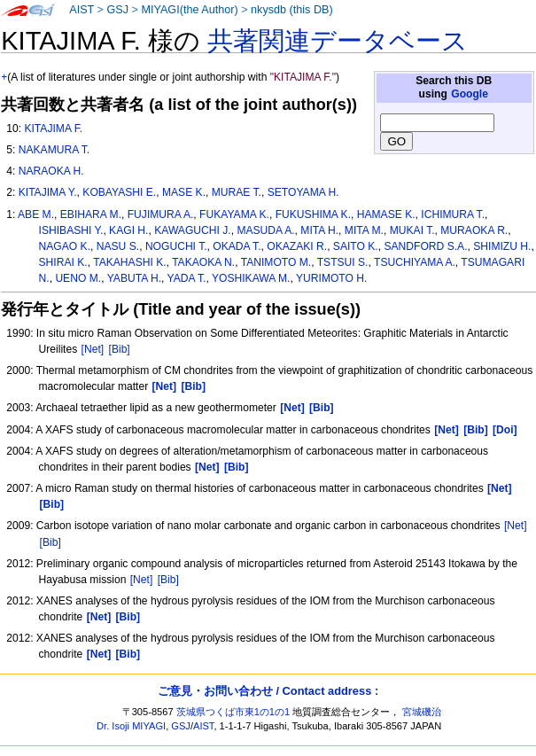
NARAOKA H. (51, 171)
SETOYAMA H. (303, 192)
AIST (82, 10)
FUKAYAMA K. (234, 214)
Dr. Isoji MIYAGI (131, 726)
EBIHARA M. (91, 214)
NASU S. (118, 246)
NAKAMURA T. (54, 150)
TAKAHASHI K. (129, 262)
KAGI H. (128, 230)
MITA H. (319, 230)
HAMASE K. (386, 214)
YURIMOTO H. (331, 278)
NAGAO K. (65, 246)
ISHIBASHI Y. (71, 230)
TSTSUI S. (343, 262)
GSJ (117, 10)
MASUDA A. (265, 230)
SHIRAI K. (63, 262)
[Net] (93, 349)
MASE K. (184, 192)
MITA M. (364, 230)
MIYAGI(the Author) (189, 10)
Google (470, 94)
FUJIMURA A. (161, 214)
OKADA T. (237, 246)
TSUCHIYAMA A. (415, 262)
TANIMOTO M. (276, 262)
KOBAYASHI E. (119, 192)
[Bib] (120, 349)
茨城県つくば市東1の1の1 (233, 712)
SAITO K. (356, 246)
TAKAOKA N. (203, 262)
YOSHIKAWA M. (251, 278)
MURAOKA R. (474, 230)
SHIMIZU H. (502, 246)
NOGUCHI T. (176, 246)
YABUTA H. (134, 278)
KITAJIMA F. (53, 129)
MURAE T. (237, 192)
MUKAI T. (412, 230)
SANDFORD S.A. (425, 246)
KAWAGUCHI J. (192, 230)
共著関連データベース (338, 41)
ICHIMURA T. (453, 214)
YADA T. (187, 278)
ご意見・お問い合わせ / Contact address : (268, 691)
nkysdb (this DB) (292, 10)
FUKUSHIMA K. (313, 214)
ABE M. (36, 214)
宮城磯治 (422, 712)
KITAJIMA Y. (48, 192)
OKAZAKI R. (297, 246)
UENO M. (78, 278)
